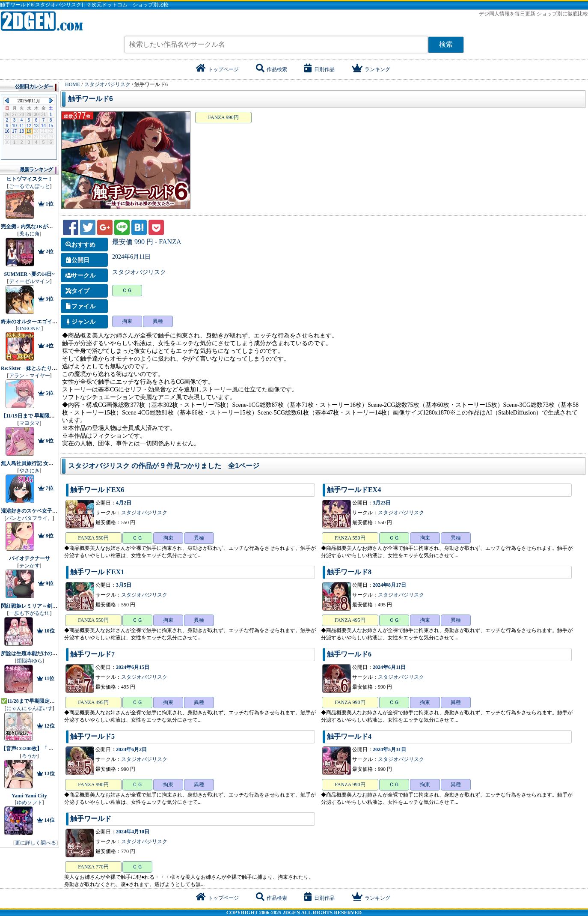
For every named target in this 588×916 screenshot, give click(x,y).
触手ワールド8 (349, 572)
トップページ (217, 69)
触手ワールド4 (349, 736)
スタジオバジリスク (139, 272)
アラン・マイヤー (30, 376)
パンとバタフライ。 (30, 518)
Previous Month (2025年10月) (7, 101)
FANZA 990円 (223, 117)
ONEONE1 (29, 328)
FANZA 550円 (93, 538)
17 (14, 131)
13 (36, 126)
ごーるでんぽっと (30, 186)
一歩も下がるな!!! (30, 613)
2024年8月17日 (389, 585)
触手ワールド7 (92, 654)
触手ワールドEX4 (354, 490)
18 (22, 131)
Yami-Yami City (29, 796)
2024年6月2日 (131, 749)
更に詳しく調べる (36, 843)
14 (43, 126)
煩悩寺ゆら (30, 661)
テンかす (30, 566)
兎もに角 (30, 234)
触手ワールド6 (91, 99)
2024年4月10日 (133, 832)
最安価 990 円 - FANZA (147, 242)
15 (51, 126)
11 (22, 126)
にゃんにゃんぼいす (30, 708)
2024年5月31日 (389, 749)
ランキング (371, 69)
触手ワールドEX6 (97, 490)
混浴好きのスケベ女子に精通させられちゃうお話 (57, 511)
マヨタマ (30, 423)
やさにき (30, 471)
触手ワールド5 (92, 736)
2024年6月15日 (133, 667)
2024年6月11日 (131, 257)
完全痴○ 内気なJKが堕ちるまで (37, 227)
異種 (158, 321)
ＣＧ (127, 290)
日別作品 (319, 69)
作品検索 (272, 69)
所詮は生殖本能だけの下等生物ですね (45, 653)
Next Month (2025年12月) (51, 101)
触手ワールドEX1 (97, 572)
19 (29, 131)
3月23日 (382, 503)
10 (14, 126)
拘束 (127, 321)
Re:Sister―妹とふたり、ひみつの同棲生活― (52, 368)
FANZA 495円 (350, 620)
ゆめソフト (30, 803)
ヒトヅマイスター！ (30, 179)
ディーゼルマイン (30, 281)
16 (7, 131)
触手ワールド (91, 819)
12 (29, 126)
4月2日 (124, 503)
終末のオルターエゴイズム (32, 322)
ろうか (30, 756)
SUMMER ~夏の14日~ (29, 274)
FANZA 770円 (93, 867)
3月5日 (124, 585)
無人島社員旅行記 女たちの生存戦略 (43, 463)
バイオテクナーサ (30, 558)
